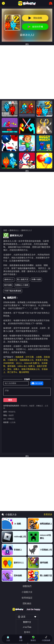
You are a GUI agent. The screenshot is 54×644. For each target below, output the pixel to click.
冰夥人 (16, 369)
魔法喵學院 (24, 372)
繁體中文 (27, 622)
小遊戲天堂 (12, 360)
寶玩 (9, 369)
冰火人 (19, 363)
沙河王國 (30, 357)
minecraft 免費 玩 (32, 363)
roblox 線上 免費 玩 (26, 366)
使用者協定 (27, 598)
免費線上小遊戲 (22, 285)
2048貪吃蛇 (9, 363)
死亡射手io (12, 372)
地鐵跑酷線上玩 (26, 360)
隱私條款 (27, 603)
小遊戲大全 (27, 592)
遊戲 (5, 230)
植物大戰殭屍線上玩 (31, 369)
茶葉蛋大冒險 (42, 360)
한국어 (27, 632)
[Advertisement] (27, 72)
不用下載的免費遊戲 (13, 291)
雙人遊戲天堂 (23, 279)
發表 (10, 400)
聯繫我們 (27, 586)
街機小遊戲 (36, 279)
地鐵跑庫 (19, 357)
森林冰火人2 (26, 230)
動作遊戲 (8, 285)
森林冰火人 (14, 230)
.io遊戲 (39, 357)
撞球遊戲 (11, 366)
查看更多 (48, 514)
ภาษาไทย (27, 627)
